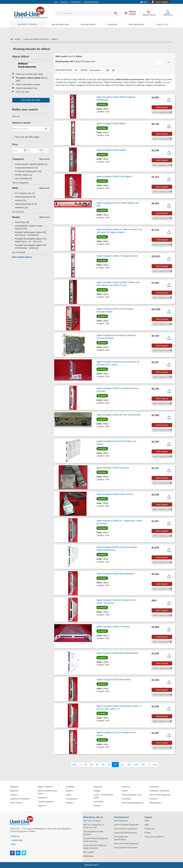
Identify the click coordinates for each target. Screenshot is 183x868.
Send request (162, 107)
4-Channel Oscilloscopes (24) (27, 171)
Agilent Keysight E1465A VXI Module (113, 627)
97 (97, 765)
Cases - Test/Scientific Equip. (103, 796)
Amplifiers (70, 787)
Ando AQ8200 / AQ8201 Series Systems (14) (27, 227)
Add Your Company (92, 821)
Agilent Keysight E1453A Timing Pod (113, 468)
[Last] (155, 765)
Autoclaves (154, 787)
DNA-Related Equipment (132, 803)
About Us (15, 836)
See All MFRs (18, 212)
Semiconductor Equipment (126, 829)
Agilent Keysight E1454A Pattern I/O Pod (115, 494)
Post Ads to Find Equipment (126, 844)
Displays (70, 803)
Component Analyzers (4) (25, 168)
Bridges (97, 791)
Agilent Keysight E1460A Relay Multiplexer (115, 574)
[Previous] (80, 765)
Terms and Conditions (154, 837)
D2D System (89, 852)
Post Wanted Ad (137, 25)
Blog (13, 844)
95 (86, 765)
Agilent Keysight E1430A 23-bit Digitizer (114, 176)
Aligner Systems (45, 787)
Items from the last (64, 70)
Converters (126, 799)
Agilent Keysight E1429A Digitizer (111, 124)
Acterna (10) (19, 200)
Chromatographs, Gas (131, 795)
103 (136, 765)
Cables (125, 791)
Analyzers (98, 787)
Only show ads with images (26, 137)
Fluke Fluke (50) (21, 222)
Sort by (84, 70)
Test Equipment (121, 821)
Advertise (112, 25)
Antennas (126, 787)
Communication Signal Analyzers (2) (30, 164)
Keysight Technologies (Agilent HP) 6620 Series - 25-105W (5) (29, 234)
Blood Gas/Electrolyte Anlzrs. (48, 792)
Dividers (97, 806)
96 (91, 765)
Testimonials (16, 840)
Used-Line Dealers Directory (37, 39)
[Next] (149, 765)
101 (122, 765)
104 (143, 765)
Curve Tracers (16, 803)
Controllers (99, 802)
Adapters (14, 787)
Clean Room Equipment (160, 795)
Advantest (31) (20, 208)
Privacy (148, 833)
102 (129, 765)
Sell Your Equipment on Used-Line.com (94, 826)
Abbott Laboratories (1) (24, 197)
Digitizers (42, 806)
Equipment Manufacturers (125, 833)
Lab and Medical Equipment (126, 825)
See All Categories (20, 183)
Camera (14, 795)
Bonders (69, 791)
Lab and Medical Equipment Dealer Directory (96, 840)
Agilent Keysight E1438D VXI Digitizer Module (117, 256)
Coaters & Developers (20, 799)
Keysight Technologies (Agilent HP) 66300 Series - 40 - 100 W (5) (29, 240)
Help (147, 825)
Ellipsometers (155, 803)
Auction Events (88, 25)
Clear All (16, 116)
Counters (153, 799)
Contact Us (162, 25)
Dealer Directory (60, 25)
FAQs (147, 821)
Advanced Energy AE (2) (25, 204)
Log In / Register (162, 2)
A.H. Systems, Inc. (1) (23, 193)
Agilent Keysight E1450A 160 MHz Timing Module (119, 415)
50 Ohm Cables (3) (22, 175)
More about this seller (31, 100)
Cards (68, 795)
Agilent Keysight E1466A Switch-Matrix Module (117, 653)
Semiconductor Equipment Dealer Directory (95, 847)
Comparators (72, 799)
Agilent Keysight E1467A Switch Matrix (114, 680)
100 (115, 765)
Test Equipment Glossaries (126, 848)
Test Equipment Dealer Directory (94, 833)
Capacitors (43, 798)
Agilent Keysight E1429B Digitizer (111, 150)
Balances (14, 791)
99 (109, 765)
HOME (18, 39)
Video (144, 2)
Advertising (88, 856)
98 (103, 765)
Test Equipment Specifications (121, 838)
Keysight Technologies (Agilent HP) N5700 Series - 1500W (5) (29, 247)
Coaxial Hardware (46, 802)
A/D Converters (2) (22, 178)
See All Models (19, 252)
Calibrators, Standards (159, 791)
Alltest (55, 39)
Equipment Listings (27, 24)
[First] (74, 765)
